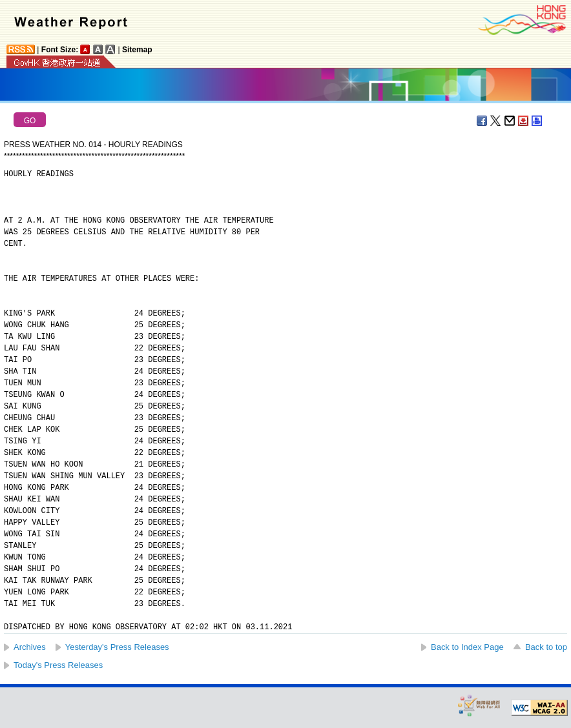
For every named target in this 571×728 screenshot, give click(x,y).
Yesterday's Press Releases (117, 647)
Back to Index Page (467, 647)
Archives (30, 647)
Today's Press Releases (58, 665)
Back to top (546, 647)
